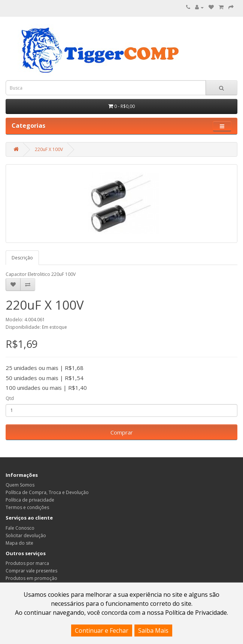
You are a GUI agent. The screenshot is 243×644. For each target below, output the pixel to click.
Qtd (10, 398)
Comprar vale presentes (31, 571)
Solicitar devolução (26, 535)
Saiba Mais (153, 631)
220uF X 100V (49, 149)
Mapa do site (19, 543)
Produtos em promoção (31, 578)
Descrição (22, 258)
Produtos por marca (27, 563)
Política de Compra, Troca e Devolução (47, 492)
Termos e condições (27, 507)
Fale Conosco (20, 528)
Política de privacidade (30, 500)
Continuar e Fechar (102, 631)
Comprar (122, 432)
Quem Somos (20, 485)
